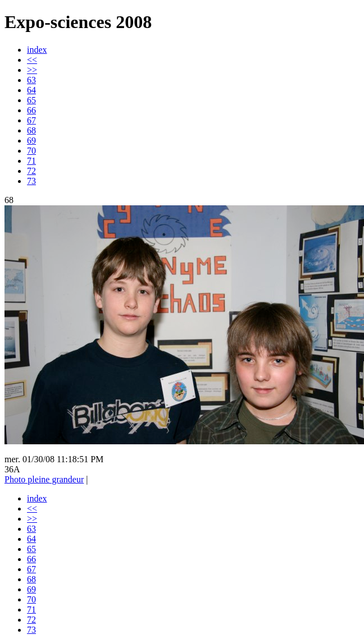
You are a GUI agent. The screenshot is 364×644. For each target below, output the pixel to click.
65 (31, 100)
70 (31, 151)
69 (31, 141)
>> (32, 70)
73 (31, 181)
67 (31, 120)
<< (32, 60)
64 (31, 90)
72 (31, 171)
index (37, 50)
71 (31, 161)
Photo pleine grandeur (44, 479)
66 (31, 110)
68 (31, 130)
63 (31, 80)
